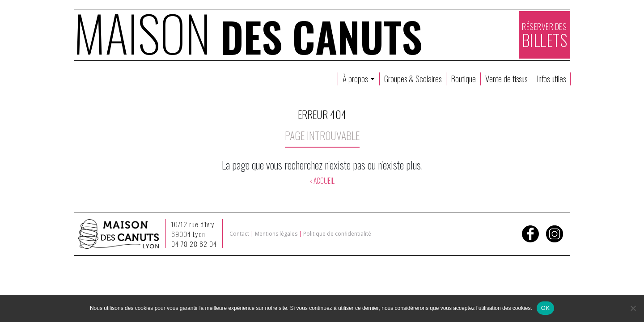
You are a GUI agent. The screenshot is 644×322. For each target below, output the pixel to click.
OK (545, 308)
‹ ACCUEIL (322, 181)
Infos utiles (551, 79)
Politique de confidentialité (337, 234)
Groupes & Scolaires (413, 79)
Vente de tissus (506, 79)
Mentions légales (276, 234)
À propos (356, 79)
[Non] (633, 308)
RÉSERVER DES (545, 36)
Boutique (463, 79)
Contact (239, 234)
